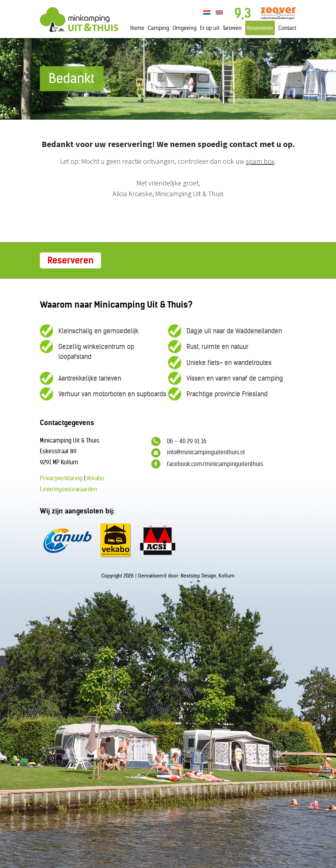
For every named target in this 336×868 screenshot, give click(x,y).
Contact (287, 28)
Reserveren (260, 28)
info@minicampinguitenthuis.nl (198, 453)
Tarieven (232, 28)
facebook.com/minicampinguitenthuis (207, 464)
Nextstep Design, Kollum (208, 576)
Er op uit (210, 28)
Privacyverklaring (61, 478)
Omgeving (185, 28)
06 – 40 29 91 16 (179, 441)
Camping (158, 28)
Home (137, 28)
